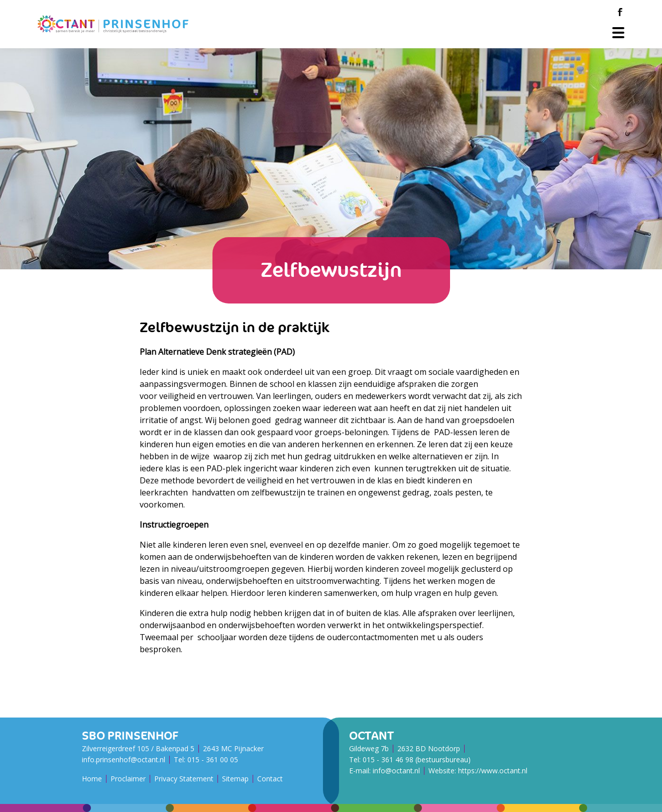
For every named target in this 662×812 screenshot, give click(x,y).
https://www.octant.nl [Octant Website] (493, 771)
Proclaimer (128, 779)
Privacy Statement (184, 779)
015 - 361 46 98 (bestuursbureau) (417, 759)
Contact (270, 779)
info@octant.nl (396, 771)
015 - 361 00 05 (213, 759)
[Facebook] (620, 12)
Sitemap (235, 779)
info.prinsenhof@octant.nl (124, 759)
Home (92, 779)
